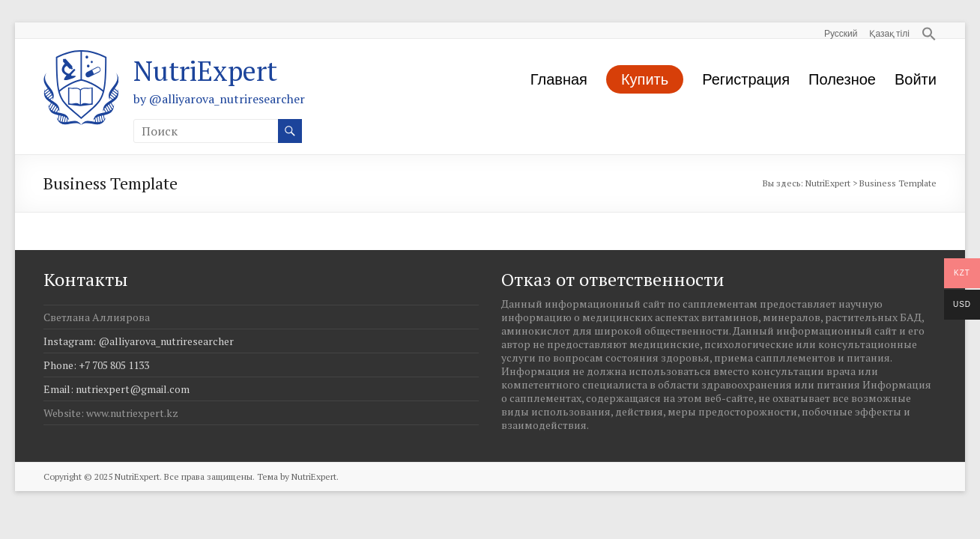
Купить (645, 79)
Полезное (842, 79)
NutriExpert (205, 71)
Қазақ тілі (889, 33)
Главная (559, 79)
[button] (923, 30)
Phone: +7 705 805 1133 (96, 365)
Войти (916, 79)
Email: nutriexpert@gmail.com (117, 389)
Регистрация (746, 79)
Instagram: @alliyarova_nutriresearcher (139, 341)
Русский (841, 33)
